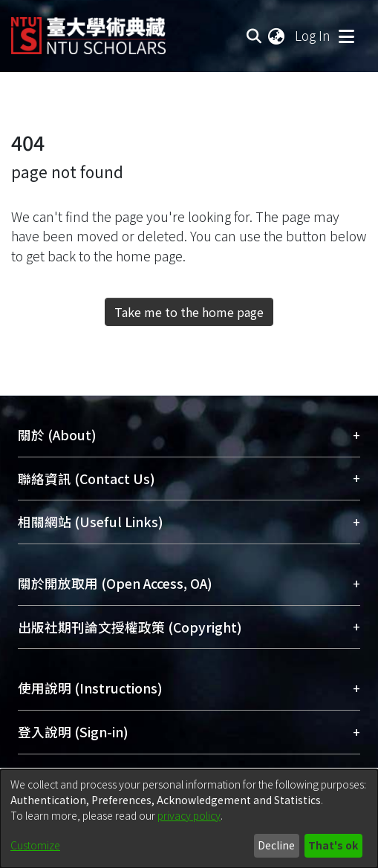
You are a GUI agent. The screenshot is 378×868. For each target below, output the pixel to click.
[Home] (88, 30)
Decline (276, 845)
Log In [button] (313, 35)
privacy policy (189, 815)
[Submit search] (254, 36)
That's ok (333, 845)
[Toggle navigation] (346, 36)
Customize (35, 845)
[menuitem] (277, 36)
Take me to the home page (189, 312)
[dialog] (189, 819)
